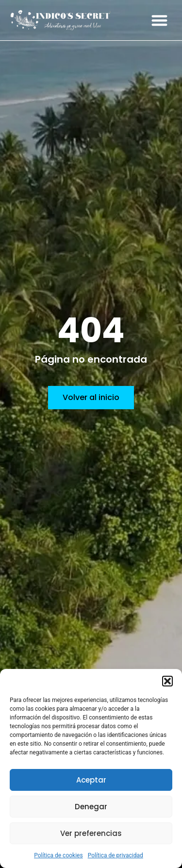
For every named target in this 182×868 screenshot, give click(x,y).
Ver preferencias (91, 833)
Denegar (91, 807)
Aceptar (91, 780)
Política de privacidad (116, 855)
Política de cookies (58, 855)
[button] (167, 681)
